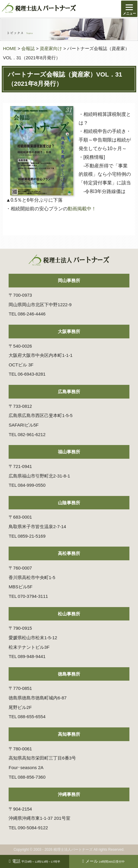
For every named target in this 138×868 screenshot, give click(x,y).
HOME (10, 48)
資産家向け (51, 48)
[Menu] (129, 9)
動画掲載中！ (82, 209)
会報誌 (28, 48)
